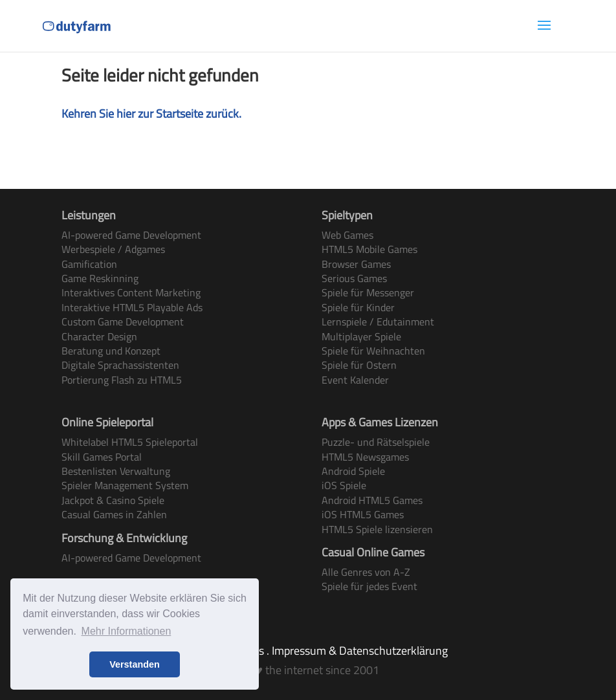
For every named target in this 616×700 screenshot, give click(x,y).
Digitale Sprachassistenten (120, 365)
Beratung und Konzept (111, 351)
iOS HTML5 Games (363, 514)
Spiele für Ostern (359, 365)
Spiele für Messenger (368, 292)
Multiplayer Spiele (361, 336)
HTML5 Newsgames (365, 457)
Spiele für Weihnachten (373, 351)
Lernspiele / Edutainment (378, 322)
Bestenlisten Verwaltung (116, 471)
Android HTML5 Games (372, 500)
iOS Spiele (344, 485)
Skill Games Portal (102, 457)
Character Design (99, 336)
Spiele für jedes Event (369, 586)
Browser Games (356, 264)
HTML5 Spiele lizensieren (377, 529)
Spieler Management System (125, 485)
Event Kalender (355, 380)
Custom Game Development (123, 322)
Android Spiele (353, 471)
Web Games (347, 235)
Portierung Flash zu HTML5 (122, 380)
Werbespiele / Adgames (113, 249)
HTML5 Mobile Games (369, 249)
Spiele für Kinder (358, 307)
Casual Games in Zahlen (114, 514)
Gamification (89, 264)
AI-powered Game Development (131, 235)
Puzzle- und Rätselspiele (376, 442)
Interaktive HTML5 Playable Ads (132, 307)
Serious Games (354, 278)
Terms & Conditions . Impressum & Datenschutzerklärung (308, 651)
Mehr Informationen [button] (126, 631)
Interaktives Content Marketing (131, 292)
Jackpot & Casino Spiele (113, 500)
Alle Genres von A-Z (366, 572)
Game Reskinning (100, 278)
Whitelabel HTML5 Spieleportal (130, 442)
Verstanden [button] (135, 664)
